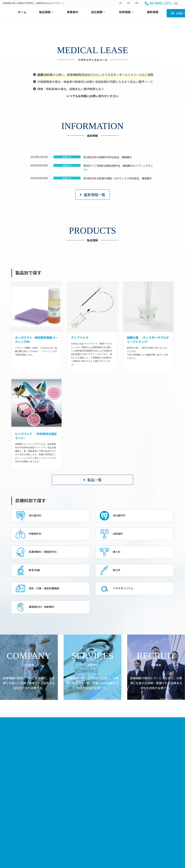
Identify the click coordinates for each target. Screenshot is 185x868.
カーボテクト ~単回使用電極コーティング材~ (36, 421)
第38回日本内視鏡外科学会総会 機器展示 (108, 238)
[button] (92, 276)
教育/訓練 (29, 653)
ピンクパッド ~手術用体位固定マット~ (36, 517)
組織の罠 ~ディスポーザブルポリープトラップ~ (148, 421)
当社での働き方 (159, 820)
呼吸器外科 (30, 616)
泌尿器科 (112, 616)
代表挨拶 (127, 820)
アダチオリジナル (118, 672)
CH (128, 3)
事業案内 (71, 822)
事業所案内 (128, 825)
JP (120, 3)
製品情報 (94, 814)
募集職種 (156, 825)
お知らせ (67, 238)
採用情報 (152, 814)
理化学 (111, 653)
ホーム (69, 815)
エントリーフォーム (161, 830)
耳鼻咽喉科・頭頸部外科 (38, 634)
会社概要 (123, 814)
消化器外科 (114, 597)
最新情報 (71, 829)
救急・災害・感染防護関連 (40, 672)
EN (137, 3)
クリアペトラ (80, 419)
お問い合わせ (73, 836)
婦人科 (111, 634)
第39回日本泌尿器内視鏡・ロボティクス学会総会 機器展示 (118, 259)
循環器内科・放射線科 (37, 691)
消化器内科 (30, 597)
